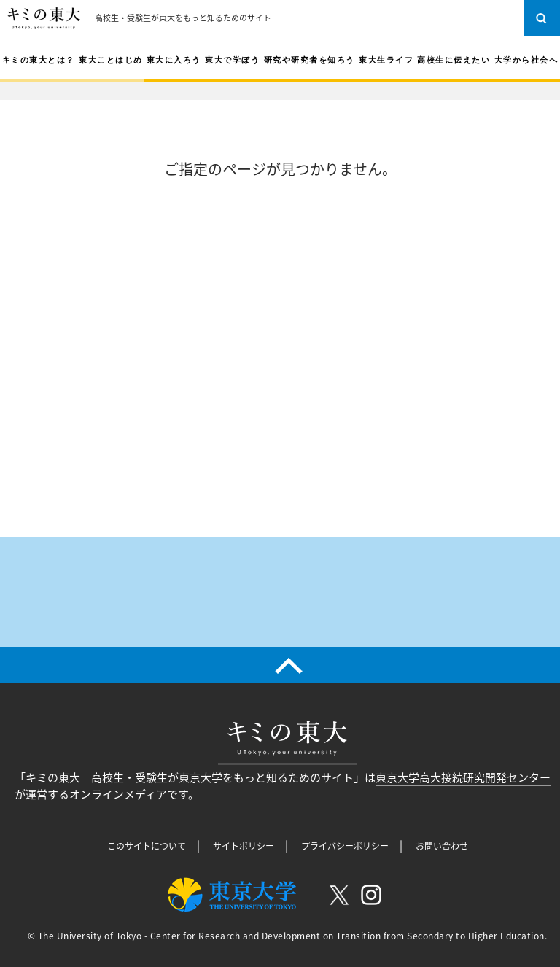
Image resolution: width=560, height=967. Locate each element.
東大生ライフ (386, 60)
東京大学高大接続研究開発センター (463, 777)
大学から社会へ (526, 60)
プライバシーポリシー (345, 846)
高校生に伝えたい (454, 60)
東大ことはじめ (111, 60)
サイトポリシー (244, 846)
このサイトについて (147, 846)
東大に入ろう (174, 60)
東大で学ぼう (232, 60)
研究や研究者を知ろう (310, 60)
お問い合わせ (442, 846)
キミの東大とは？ (39, 60)
